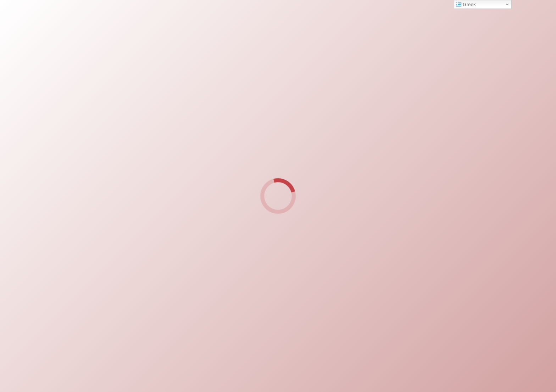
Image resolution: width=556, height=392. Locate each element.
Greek (466, 5)
